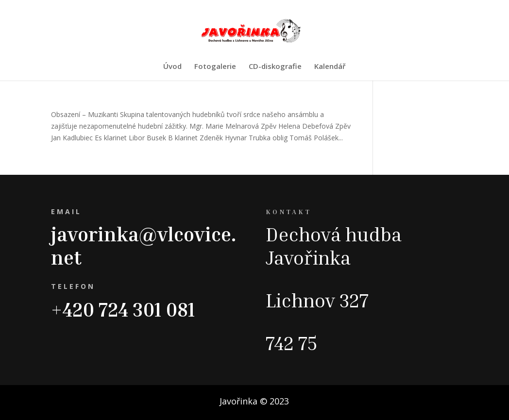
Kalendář (330, 67)
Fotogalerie (215, 67)
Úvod (172, 67)
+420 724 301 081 (123, 309)
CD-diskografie (275, 67)
